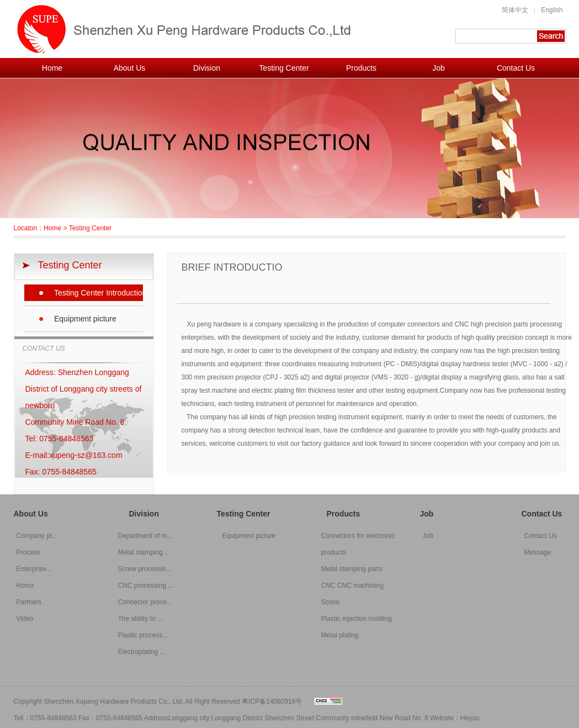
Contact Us (516, 68)
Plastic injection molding (357, 619)
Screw (330, 602)
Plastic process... (143, 635)
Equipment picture (85, 319)
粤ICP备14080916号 (272, 701)
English (552, 10)
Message (538, 552)
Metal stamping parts (352, 569)
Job (439, 68)
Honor (26, 585)
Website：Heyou (455, 718)
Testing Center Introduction (99, 293)
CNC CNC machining (352, 585)
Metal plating (340, 635)
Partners (29, 602)
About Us (130, 68)
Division (207, 68)
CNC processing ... (146, 585)
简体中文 (515, 10)
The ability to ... (140, 619)
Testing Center (284, 68)
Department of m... (145, 536)
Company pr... (37, 536)
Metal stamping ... (144, 552)
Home (52, 68)
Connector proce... (145, 602)
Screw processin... (145, 569)
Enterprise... (34, 569)
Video (25, 619)
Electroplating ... (142, 652)
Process (28, 552)
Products (361, 68)
